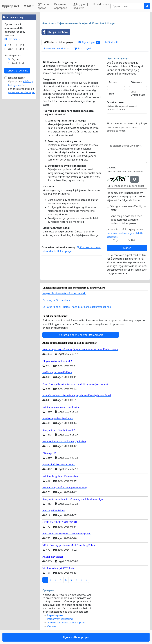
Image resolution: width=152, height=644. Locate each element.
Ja (117, 240)
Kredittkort (18, 63)
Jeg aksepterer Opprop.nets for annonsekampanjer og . (22, 85)
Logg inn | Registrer (81, 6)
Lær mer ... (12, 39)
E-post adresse (115, 102)
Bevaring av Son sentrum (56, 300)
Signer (127, 248)
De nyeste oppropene (61, 6)
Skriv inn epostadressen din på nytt (127, 123)
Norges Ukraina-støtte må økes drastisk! (64, 293)
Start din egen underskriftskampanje (81, 335)
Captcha (111, 168)
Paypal (15, 59)
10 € (22, 45)
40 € (22, 49)
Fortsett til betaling (17, 71)
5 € (10, 45)
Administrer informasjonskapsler (66, 623)
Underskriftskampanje (58, 42)
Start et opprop (44, 6)
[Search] (127, 6)
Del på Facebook (55, 32)
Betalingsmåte (13, 55)
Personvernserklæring (57, 48)
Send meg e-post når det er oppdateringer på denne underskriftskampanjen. (126, 220)
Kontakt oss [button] (100, 4)
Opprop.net (11, 6)
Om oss (52, 626)
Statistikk (112, 42)
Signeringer (89, 42)
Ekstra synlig (83, 48)
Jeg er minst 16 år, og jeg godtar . (125, 233)
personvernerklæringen (22, 92)
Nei (133, 240)
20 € (10, 49)
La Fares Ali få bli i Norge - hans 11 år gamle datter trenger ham (77, 307)
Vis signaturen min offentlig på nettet (128, 208)
